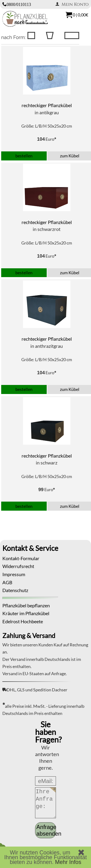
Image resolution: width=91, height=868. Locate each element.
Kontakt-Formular (21, 558)
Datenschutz (15, 590)
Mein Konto (72, 4)
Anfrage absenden (46, 830)
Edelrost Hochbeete (23, 621)
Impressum (14, 574)
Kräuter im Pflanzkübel (26, 613)
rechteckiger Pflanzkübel (47, 105)
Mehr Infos (68, 862)
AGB (7, 582)
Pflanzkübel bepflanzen (26, 605)
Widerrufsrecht (18, 566)
